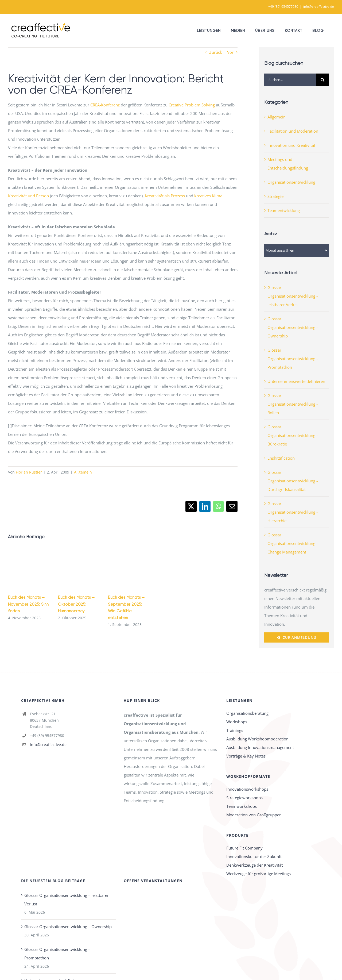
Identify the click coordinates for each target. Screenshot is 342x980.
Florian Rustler (29, 472)
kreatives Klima (208, 196)
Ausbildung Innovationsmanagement (260, 747)
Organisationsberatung (247, 713)
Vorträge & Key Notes (246, 756)
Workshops (237, 722)
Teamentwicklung (284, 210)
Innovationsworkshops (247, 789)
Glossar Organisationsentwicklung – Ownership (293, 327)
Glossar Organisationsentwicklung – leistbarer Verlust (293, 296)
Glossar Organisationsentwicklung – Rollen (293, 404)
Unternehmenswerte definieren (296, 381)
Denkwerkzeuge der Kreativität (254, 865)
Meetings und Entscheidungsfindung (288, 164)
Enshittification (281, 458)
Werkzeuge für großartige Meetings (259, 874)
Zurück (216, 52)
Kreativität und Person (28, 196)
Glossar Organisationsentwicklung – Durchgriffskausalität (293, 481)
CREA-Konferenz (105, 105)
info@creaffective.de (319, 7)
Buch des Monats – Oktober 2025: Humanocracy (76, 604)
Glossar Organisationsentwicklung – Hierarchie (293, 512)
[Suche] (322, 80)
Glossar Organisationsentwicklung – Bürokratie (293, 435)
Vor (230, 52)
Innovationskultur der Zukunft (254, 856)
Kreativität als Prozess (165, 196)
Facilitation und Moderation (293, 131)
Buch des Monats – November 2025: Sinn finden (28, 604)
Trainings (235, 730)
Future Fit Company (244, 848)
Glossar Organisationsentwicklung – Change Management (293, 543)
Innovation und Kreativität (291, 145)
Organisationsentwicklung (291, 182)
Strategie (275, 196)
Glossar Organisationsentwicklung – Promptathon (293, 359)
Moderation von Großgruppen (254, 815)
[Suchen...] (290, 80)
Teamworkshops (242, 806)
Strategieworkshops (244, 798)
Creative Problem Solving (192, 105)
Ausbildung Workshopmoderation (257, 739)
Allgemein (83, 472)
